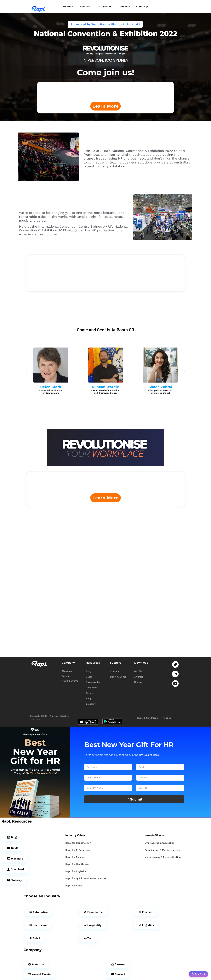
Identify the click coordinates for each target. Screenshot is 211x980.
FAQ (88, 699)
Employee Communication (159, 844)
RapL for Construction (78, 844)
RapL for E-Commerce (78, 851)
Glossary (91, 705)
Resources (124, 7)
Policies (167, 719)
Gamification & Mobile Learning (162, 851)
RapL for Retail (74, 886)
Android (139, 677)
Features (68, 7)
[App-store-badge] (88, 719)
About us (67, 672)
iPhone (138, 683)
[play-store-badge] (112, 719)
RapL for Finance (75, 858)
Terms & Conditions (147, 719)
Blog (88, 672)
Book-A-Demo (118, 677)
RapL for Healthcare (77, 865)
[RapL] (39, 7)
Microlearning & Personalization (163, 858)
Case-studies (93, 683)
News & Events (70, 682)
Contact (115, 672)
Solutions (85, 7)
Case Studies (104, 7)
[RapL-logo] (39, 665)
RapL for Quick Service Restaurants (86, 879)
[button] (27, 372)
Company (142, 7)
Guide (89, 677)
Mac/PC (139, 672)
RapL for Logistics (76, 872)
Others (90, 694)
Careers (66, 677)
